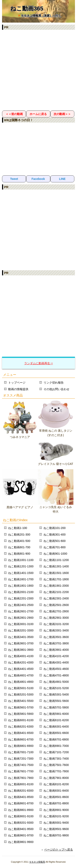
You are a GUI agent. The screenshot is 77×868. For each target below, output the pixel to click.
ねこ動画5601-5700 (21, 707)
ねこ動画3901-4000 (56, 650)
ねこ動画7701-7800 (56, 771)
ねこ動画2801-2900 (21, 618)
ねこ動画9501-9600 (56, 829)
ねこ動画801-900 (19, 554)
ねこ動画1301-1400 (56, 566)
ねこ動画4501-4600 (56, 669)
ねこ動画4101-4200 (56, 656)
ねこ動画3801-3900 (21, 650)
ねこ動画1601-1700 (21, 579)
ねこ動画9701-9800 (56, 835)
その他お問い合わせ (56, 389)
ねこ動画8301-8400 (56, 791)
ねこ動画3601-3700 (21, 643)
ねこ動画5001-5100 (21, 688)
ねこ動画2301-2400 (56, 598)
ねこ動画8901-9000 (56, 810)
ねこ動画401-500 (19, 541)
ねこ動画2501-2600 (56, 605)
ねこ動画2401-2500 (21, 605)
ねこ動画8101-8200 (56, 784)
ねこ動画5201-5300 (21, 694)
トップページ (17, 383)
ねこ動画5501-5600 (56, 701)
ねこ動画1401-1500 (21, 573)
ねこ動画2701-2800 (56, 611)
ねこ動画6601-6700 (21, 739)
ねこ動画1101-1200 (56, 560)
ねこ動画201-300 (19, 535)
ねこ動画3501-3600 (56, 637)
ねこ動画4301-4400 (56, 662)
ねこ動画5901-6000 (56, 714)
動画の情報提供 (18, 389)
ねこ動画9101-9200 (56, 816)
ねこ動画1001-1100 (21, 560)
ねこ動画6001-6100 (21, 720)
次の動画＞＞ (62, 114)
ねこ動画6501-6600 (56, 733)
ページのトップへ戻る (59, 850)
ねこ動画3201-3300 (21, 630)
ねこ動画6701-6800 (56, 739)
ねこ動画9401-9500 (21, 829)
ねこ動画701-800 (55, 547)
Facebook (38, 179)
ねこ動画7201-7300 (21, 759)
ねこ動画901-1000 (55, 554)
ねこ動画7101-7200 (56, 752)
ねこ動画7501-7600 (56, 765)
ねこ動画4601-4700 (21, 675)
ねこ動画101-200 (55, 528)
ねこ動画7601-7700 (21, 771)
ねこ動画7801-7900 (21, 778)
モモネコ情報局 (37, 862)
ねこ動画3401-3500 (21, 637)
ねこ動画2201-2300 (21, 598)
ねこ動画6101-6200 (56, 720)
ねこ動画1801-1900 (21, 586)
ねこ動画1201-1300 (21, 566)
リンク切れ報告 (54, 383)
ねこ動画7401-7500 (21, 765)
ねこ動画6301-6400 (56, 727)
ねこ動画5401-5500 (21, 701)
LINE (62, 179)
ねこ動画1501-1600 (56, 573)
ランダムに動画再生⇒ (39, 363)
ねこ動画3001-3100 (21, 624)
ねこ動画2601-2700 (21, 611)
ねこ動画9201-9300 (21, 823)
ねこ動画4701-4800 (56, 675)
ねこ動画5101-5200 (56, 688)
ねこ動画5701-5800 (56, 707)
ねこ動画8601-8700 (21, 803)
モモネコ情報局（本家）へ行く (41, 16)
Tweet (14, 179)
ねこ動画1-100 (18, 528)
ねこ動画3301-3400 (56, 630)
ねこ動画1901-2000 (56, 586)
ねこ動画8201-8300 (21, 791)
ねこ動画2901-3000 (56, 618)
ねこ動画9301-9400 (56, 823)
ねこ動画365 (27, 9)
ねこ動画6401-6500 (21, 733)
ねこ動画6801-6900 (21, 746)
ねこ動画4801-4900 (21, 682)
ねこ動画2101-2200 (56, 592)
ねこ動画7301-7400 (56, 759)
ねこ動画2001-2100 (21, 592)
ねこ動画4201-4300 (21, 662)
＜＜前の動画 (14, 114)
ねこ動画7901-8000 (56, 778)
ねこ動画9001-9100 (21, 816)
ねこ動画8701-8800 (56, 803)
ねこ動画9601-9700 (21, 835)
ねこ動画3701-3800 (56, 643)
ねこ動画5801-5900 (21, 714)
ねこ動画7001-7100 (21, 752)
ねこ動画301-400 (55, 535)
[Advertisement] (38, 70)
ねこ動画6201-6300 (21, 727)
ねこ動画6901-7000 (56, 746)
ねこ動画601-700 (19, 547)
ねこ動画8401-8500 (21, 797)
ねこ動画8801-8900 (21, 810)
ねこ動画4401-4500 (21, 669)
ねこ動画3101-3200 (56, 624)
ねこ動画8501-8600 (56, 797)
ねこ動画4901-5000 (56, 682)
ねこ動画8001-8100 (21, 784)
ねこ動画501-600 (55, 541)
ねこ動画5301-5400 (56, 694)
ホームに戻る (38, 114)
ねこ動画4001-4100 (21, 656)
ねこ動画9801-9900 (21, 842)
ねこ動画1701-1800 (56, 579)
